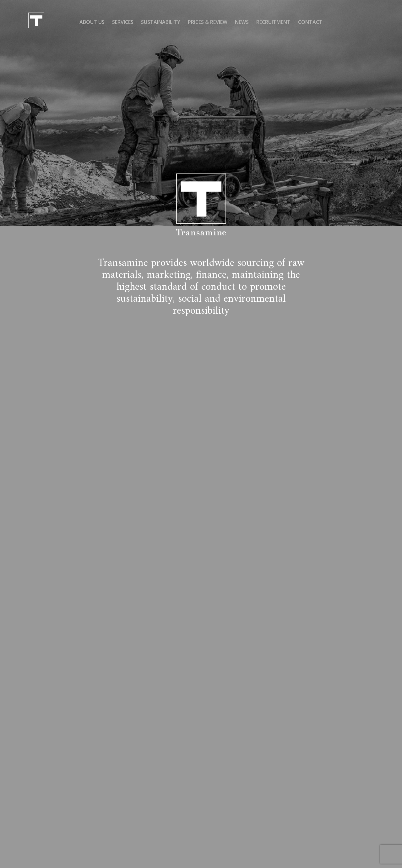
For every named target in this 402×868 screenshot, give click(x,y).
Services (123, 22)
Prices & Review (208, 22)
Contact (310, 22)
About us (92, 22)
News (242, 22)
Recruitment (273, 22)
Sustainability (161, 22)
